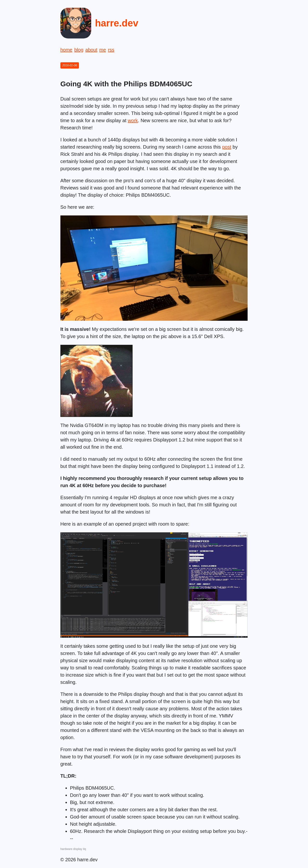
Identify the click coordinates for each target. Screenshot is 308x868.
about (91, 50)
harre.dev (117, 23)
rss (111, 50)
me (103, 50)
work (133, 120)
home (66, 50)
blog (79, 50)
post (227, 147)
